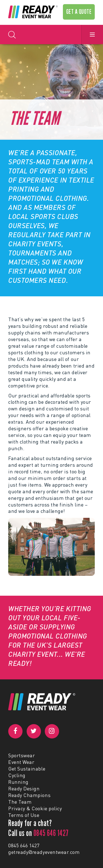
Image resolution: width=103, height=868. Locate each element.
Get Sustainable (27, 769)
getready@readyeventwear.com (44, 852)
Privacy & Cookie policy (35, 808)
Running (18, 782)
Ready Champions (29, 795)
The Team (20, 802)
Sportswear (22, 755)
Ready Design (24, 788)
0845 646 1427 (24, 845)
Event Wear (21, 762)
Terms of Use (24, 815)
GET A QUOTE (79, 12)
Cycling (17, 775)
